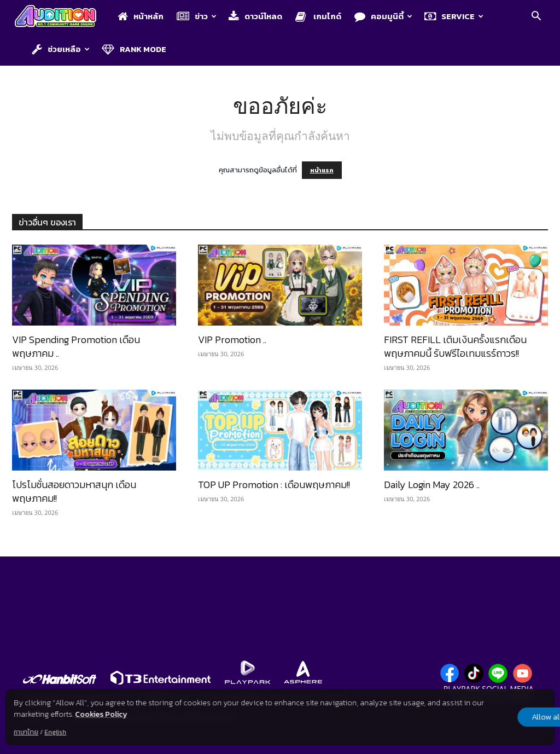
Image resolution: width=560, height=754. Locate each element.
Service (454, 16)
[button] (536, 18)
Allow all (497, 717)
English (55, 732)
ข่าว (197, 16)
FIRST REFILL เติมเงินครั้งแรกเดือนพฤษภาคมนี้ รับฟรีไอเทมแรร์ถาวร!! (455, 346)
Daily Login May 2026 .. (432, 485)
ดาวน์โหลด (255, 16)
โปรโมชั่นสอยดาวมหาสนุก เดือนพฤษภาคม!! (74, 491)
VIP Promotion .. (232, 340)
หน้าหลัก (141, 16)
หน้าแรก (322, 170)
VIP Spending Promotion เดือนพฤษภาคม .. (76, 346)
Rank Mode (134, 49)
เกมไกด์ (318, 16)
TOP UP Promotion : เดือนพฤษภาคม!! (274, 485)
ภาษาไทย (26, 732)
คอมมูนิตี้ (383, 16)
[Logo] (61, 17)
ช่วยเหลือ (61, 49)
